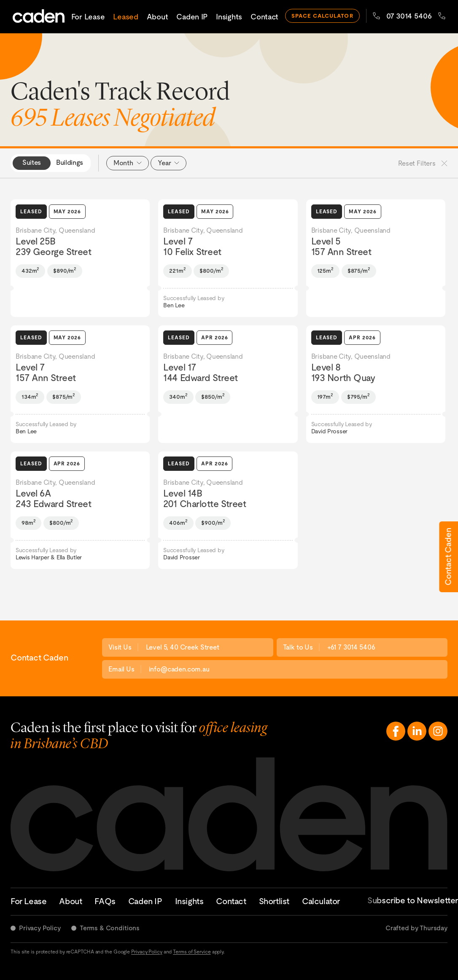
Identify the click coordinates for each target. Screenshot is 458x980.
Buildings (70, 162)
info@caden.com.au (179, 669)
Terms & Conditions (110, 928)
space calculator (322, 16)
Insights (229, 17)
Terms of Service (192, 952)
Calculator (321, 901)
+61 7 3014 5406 (351, 647)
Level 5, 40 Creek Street (183, 647)
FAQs (105, 901)
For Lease (88, 17)
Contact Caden (448, 556)
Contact (264, 17)
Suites (32, 162)
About (158, 17)
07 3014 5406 (402, 16)
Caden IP (192, 17)
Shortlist (274, 901)
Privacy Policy (40, 928)
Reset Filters (423, 163)
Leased (125, 17)
